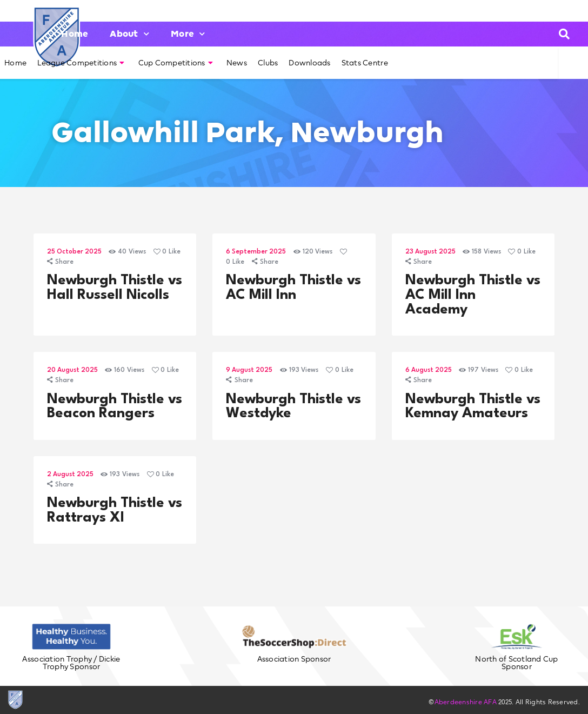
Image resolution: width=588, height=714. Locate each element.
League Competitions (81, 63)
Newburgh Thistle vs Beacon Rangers (115, 407)
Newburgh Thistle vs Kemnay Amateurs (473, 407)
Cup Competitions (176, 63)
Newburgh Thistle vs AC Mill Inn (293, 288)
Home (75, 34)
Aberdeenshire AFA (466, 702)
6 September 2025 (256, 252)
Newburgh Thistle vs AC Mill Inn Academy (473, 295)
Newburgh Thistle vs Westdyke (293, 407)
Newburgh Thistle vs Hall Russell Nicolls (115, 288)
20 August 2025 (72, 370)
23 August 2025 (430, 252)
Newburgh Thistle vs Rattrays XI (115, 511)
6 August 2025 (429, 370)
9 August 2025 (249, 370)
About (129, 34)
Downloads (309, 63)
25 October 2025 (74, 252)
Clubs (268, 63)
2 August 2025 (70, 475)
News (237, 63)
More (188, 34)
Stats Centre (365, 63)
